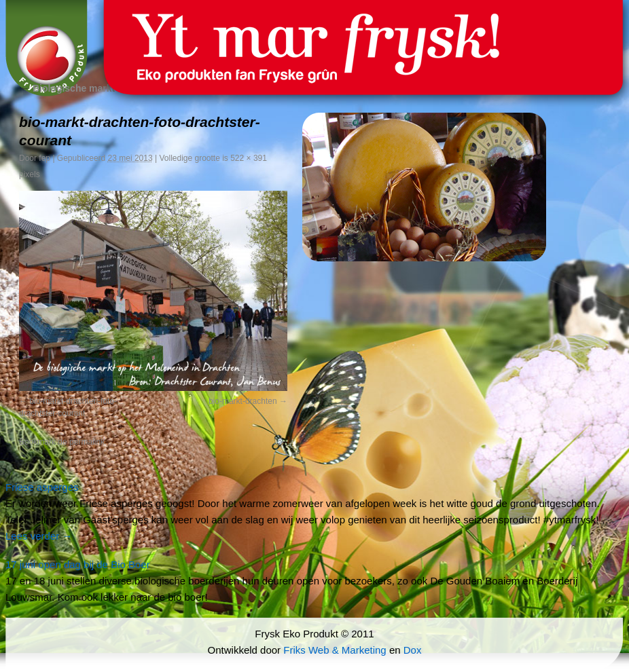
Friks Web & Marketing (335, 650)
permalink (87, 442)
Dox (413, 650)
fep (44, 158)
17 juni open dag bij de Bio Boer (78, 564)
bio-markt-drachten (243, 401)
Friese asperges (42, 487)
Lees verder (39, 536)
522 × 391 (249, 158)
